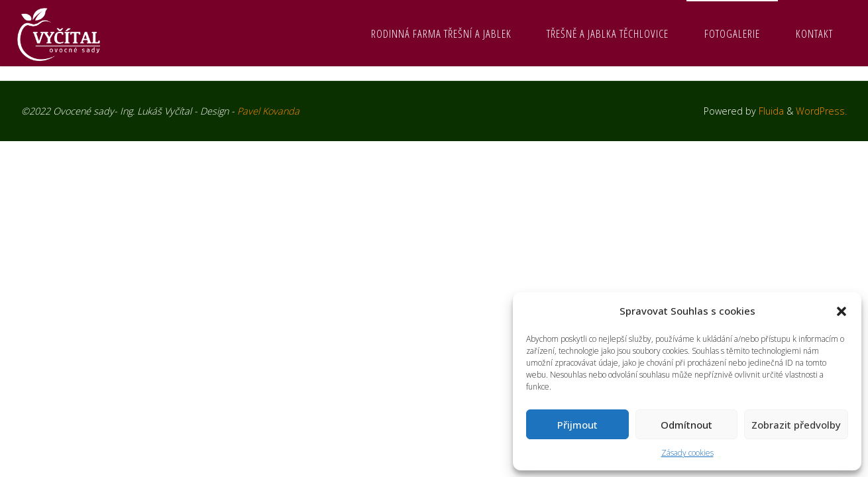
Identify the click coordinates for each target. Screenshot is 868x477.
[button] (841, 311)
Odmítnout (686, 425)
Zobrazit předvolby (796, 425)
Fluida (770, 111)
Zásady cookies (687, 453)
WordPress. (821, 111)
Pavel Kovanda (268, 111)
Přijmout (577, 425)
